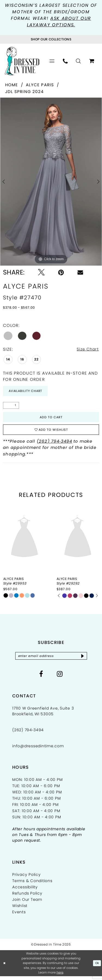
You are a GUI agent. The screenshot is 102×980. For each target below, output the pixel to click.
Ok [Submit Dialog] (97, 967)
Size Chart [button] (87, 350)
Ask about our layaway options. (59, 22)
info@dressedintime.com (38, 750)
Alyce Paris (40, 85)
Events (19, 916)
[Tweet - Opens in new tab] (41, 273)
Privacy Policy (27, 879)
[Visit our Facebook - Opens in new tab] (41, 678)
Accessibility (25, 891)
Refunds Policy (27, 897)
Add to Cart (51, 419)
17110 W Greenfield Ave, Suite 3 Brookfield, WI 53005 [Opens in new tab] (43, 715)
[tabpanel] (51, 182)
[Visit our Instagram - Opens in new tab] (60, 678)
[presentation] (24, 541)
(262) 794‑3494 (54, 444)
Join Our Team (27, 904)
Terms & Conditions (32, 885)
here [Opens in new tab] (60, 976)
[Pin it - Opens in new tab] (61, 273)
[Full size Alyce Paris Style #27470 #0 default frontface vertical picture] (51, 182)
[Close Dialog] (5, 967)
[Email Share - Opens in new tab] (80, 273)
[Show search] (78, 62)
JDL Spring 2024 (24, 92)
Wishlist (20, 910)
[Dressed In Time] (22, 62)
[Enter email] (51, 660)
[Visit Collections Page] (51, 40)
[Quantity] (11, 407)
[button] (52, 62)
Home (12, 85)
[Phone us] (65, 62)
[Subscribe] (85, 660)
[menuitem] (52, 62)
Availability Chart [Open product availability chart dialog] (27, 392)
